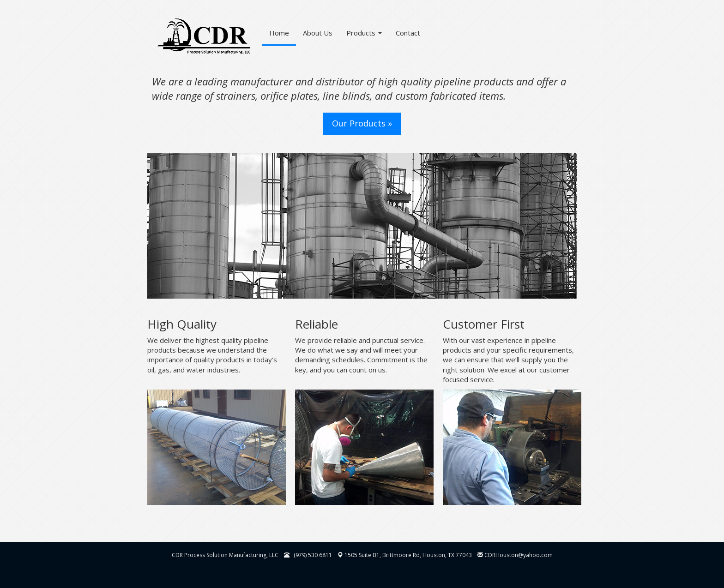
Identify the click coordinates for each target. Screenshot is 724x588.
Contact (408, 33)
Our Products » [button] (362, 123)
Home (279, 33)
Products (364, 33)
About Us (318, 33)
